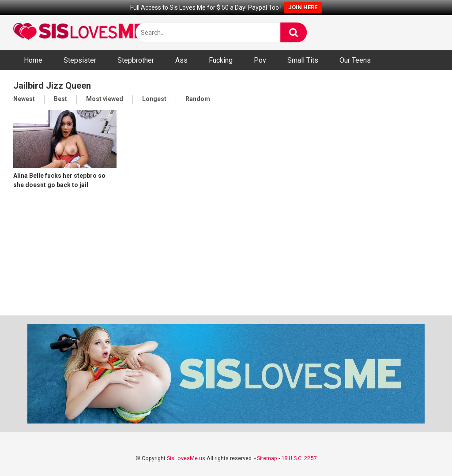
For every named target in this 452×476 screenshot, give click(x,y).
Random (198, 99)
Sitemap (267, 458)
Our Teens (355, 60)
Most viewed (105, 99)
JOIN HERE (303, 7)
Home (33, 60)
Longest (154, 99)
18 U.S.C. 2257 (299, 458)
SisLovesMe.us (186, 458)
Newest (24, 99)
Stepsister (80, 60)
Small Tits (303, 60)
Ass (181, 60)
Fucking (221, 60)
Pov (260, 60)
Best (60, 99)
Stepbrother (136, 60)
